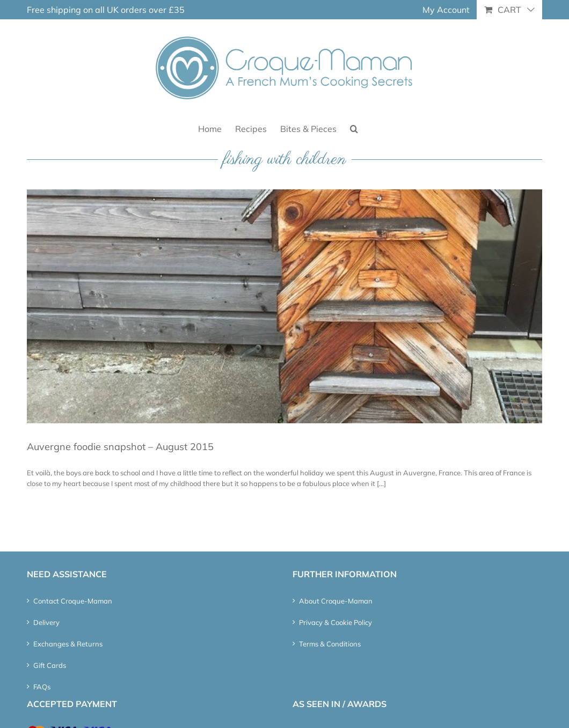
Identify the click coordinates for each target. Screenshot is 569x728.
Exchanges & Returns (68, 644)
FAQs (42, 687)
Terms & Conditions (330, 644)
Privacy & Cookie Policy (335, 622)
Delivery (46, 622)
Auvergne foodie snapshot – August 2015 (120, 447)
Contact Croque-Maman (73, 601)
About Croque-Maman (336, 601)
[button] (354, 128)
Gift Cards (50, 665)
